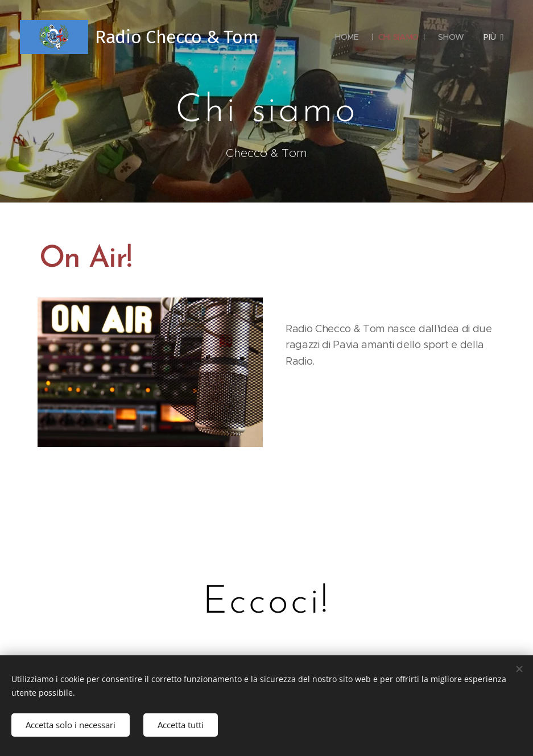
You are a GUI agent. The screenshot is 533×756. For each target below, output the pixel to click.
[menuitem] (346, 37)
